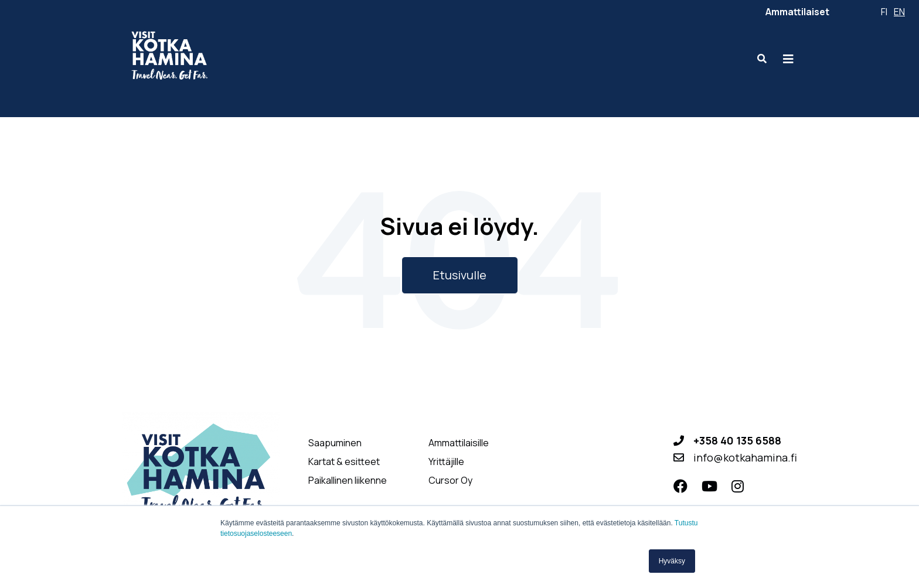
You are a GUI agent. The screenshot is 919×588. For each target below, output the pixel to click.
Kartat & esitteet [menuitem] (344, 462)
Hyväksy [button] (672, 561)
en (899, 12)
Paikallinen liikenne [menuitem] (348, 481)
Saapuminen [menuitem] (335, 443)
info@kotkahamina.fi (745, 457)
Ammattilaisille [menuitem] (459, 443)
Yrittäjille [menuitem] (446, 462)
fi (884, 12)
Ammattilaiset (797, 12)
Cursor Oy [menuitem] (450, 481)
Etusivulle (460, 275)
